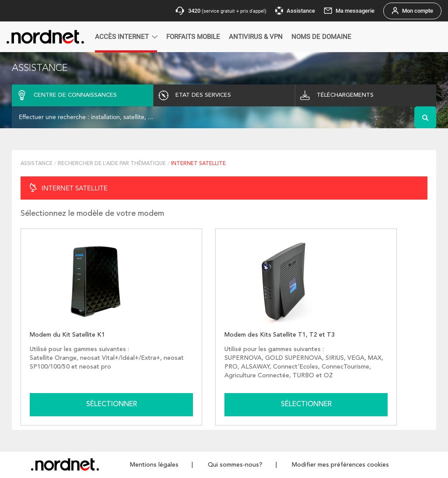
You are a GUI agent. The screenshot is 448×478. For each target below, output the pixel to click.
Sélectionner (112, 404)
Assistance (37, 164)
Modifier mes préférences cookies (340, 465)
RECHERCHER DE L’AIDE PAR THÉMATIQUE (112, 164)
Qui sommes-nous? (235, 465)
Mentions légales (154, 465)
